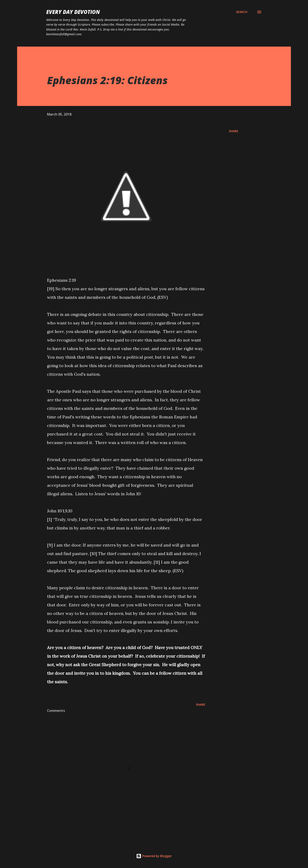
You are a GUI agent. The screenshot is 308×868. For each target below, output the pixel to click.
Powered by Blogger (154, 856)
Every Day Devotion (73, 12)
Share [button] (234, 131)
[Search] (242, 12)
